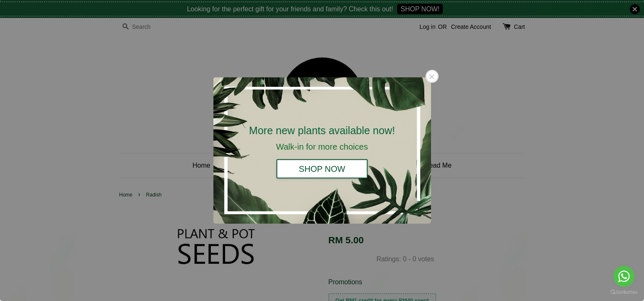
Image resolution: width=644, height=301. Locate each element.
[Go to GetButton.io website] (624, 292)
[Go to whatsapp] (624, 276)
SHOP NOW (322, 168)
